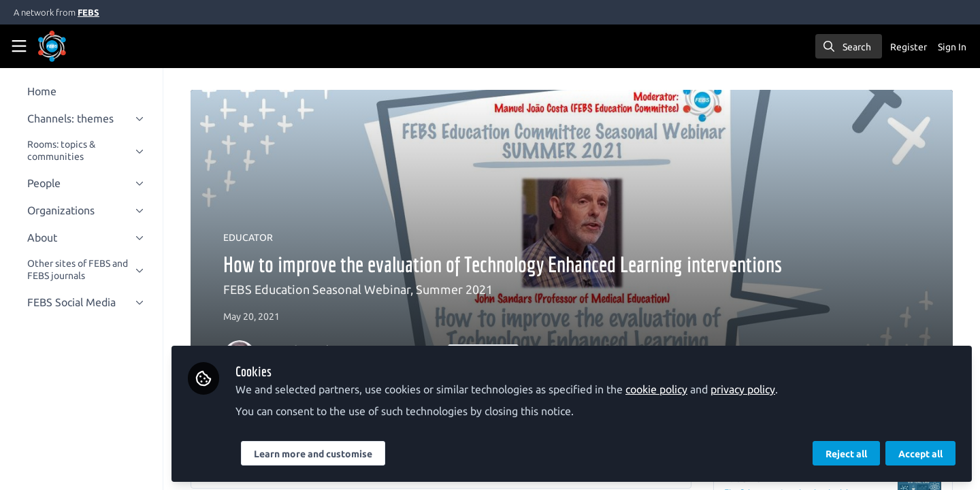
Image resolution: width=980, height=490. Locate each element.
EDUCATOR (254, 238)
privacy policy (754, 389)
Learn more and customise (324, 454)
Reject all (846, 454)
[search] (849, 46)
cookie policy (667, 389)
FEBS (88, 12)
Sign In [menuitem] (952, 47)
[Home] (71, 46)
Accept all (920, 454)
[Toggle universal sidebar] (19, 46)
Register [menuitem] (909, 47)
